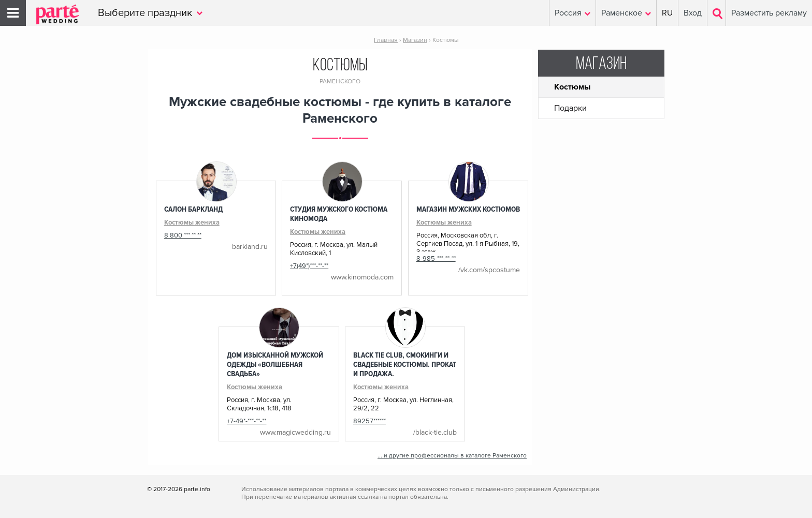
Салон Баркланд (193, 209)
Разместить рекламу (769, 13)
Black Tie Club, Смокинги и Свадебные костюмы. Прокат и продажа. (405, 364)
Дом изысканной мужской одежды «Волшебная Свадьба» (275, 364)
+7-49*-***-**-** (247, 421)
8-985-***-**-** (436, 259)
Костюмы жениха (192, 223)
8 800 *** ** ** (183, 235)
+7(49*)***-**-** (309, 266)
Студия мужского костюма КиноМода (339, 214)
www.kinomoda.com (362, 277)
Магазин (601, 64)
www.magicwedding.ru (295, 432)
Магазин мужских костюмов (468, 209)
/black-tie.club (435, 432)
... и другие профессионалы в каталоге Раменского (452, 456)
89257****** (369, 421)
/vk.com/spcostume (489, 270)
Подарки (570, 108)
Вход (693, 13)
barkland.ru (250, 247)
